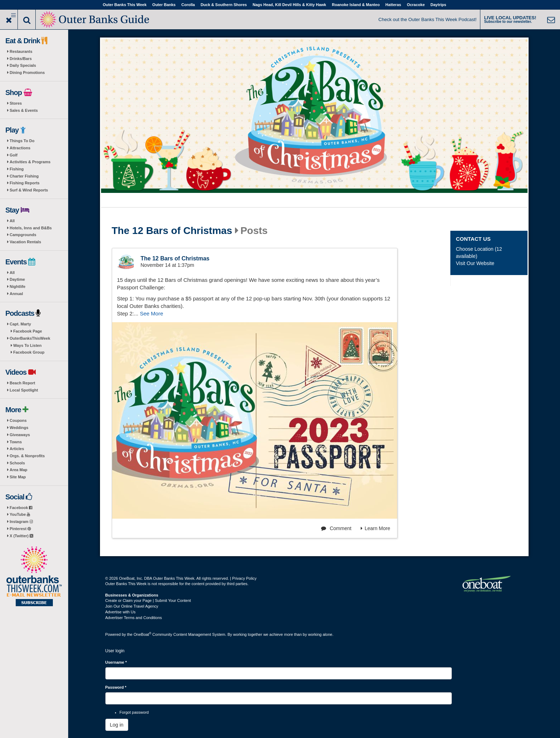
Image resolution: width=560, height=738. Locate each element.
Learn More (376, 528)
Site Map (18, 477)
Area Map (19, 470)
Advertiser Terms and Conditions (134, 618)
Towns (16, 442)
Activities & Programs (30, 162)
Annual (16, 294)
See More (152, 313)
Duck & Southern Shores (224, 5)
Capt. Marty (20, 324)
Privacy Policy (244, 578)
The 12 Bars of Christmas (172, 231)
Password (116, 687)
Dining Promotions (27, 73)
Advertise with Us (121, 612)
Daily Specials (23, 65)
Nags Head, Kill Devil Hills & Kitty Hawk (289, 5)
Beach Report (22, 383)
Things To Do (22, 141)
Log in (117, 725)
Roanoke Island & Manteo (356, 5)
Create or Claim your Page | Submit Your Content (148, 600)
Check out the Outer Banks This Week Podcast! (428, 19)
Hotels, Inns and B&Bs (31, 228)
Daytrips (438, 5)
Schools (17, 463)
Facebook (21, 508)
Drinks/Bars (21, 59)
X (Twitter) (21, 536)
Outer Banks (164, 5)
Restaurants (21, 51)
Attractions (20, 148)
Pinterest (20, 529)
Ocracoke (416, 5)
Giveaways (20, 435)
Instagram (21, 522)
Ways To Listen (27, 345)
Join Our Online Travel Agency (132, 606)
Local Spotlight (24, 390)
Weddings (19, 428)
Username (116, 662)
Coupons (18, 420)
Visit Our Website (475, 263)
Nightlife (17, 286)
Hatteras (393, 5)
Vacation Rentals (25, 242)
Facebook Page (28, 331)
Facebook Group (29, 352)
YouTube (20, 514)
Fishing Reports (25, 183)
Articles (17, 449)
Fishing (17, 169)
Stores (16, 103)
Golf (14, 155)
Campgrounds (23, 235)
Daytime (17, 279)
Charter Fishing (24, 176)
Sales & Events (24, 110)
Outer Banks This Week (125, 5)
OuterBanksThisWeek (30, 338)
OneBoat (142, 634)
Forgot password (134, 712)
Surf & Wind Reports (29, 190)
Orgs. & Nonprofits (27, 456)
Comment (336, 528)
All (12, 221)
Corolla (188, 5)
